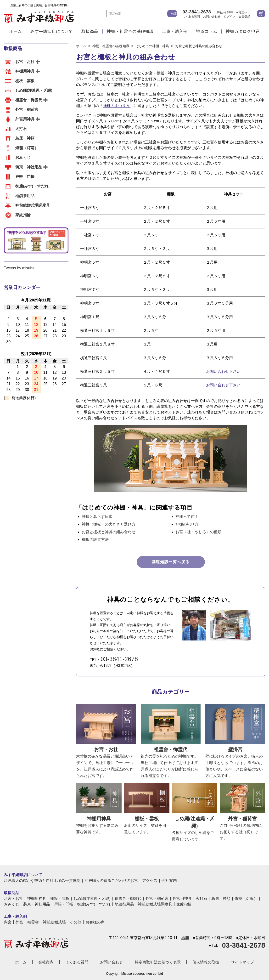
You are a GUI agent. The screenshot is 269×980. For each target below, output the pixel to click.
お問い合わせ (212, 17)
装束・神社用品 (29, 167)
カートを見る (261, 14)
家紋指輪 (23, 215)
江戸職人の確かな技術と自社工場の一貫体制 (42, 881)
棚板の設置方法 (95, 540)
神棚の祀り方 (187, 524)
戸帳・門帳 (25, 177)
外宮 (19, 922)
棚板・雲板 (25, 81)
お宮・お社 (25, 62)
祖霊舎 (33, 922)
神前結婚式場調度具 (33, 205)
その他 (76, 922)
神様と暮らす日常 (97, 517)
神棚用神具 (25, 71)
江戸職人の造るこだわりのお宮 (111, 881)
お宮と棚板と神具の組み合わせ (109, 532)
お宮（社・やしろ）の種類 (198, 532)
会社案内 (169, 881)
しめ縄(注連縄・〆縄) (34, 90)
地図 (185, 938)
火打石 (21, 129)
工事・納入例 (175, 31)
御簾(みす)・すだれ (32, 186)
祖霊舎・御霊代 (29, 100)
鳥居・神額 (25, 138)
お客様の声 (95, 922)
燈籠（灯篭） (27, 148)
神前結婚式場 (54, 922)
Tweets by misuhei (20, 268)
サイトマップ (242, 962)
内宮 (8, 922)
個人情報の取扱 (206, 962)
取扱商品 (90, 31)
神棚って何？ (187, 517)
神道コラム (207, 31)
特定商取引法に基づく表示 (158, 962)
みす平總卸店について (52, 31)
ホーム (16, 31)
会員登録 (244, 17)
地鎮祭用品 (25, 196)
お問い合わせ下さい (223, 371)
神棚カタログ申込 (243, 31)
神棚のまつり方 (116, 106)
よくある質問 (191, 17)
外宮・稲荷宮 (27, 110)
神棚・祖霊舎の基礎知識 (130, 31)
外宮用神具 (25, 119)
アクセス (150, 881)
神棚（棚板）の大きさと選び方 (109, 524)
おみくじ (23, 157)
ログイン (230, 17)
